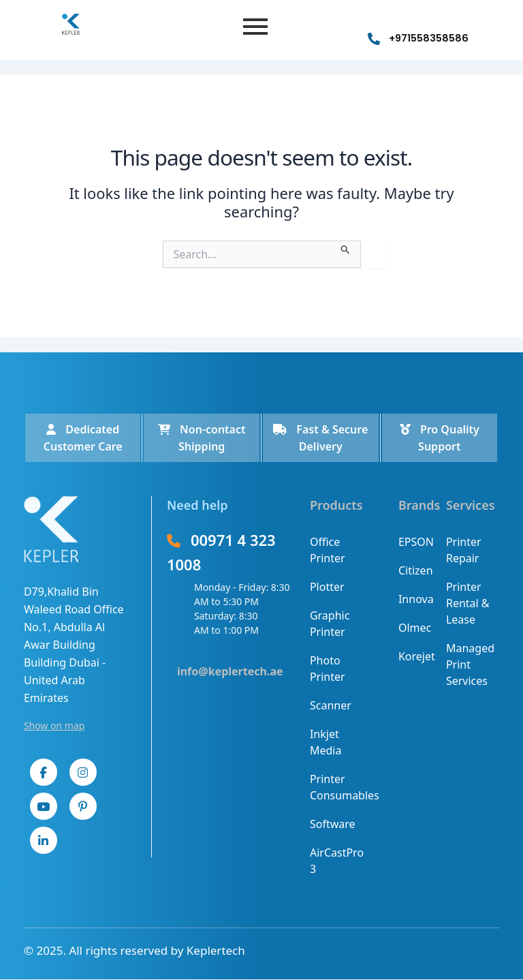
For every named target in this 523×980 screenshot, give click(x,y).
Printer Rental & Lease (468, 603)
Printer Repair (464, 550)
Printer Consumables (336, 787)
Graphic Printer (330, 624)
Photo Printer (328, 669)
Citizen (415, 570)
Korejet (415, 656)
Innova (415, 599)
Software (333, 824)
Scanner (331, 705)
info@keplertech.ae (230, 671)
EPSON (415, 542)
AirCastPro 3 (336, 861)
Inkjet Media (326, 742)
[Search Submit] (346, 247)
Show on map (54, 725)
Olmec (415, 628)
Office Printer (328, 550)
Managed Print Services (470, 664)
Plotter (327, 587)
